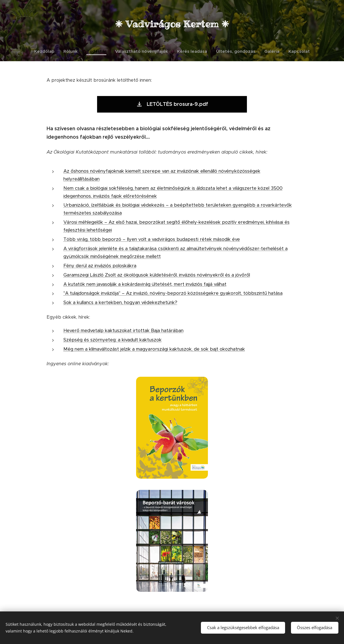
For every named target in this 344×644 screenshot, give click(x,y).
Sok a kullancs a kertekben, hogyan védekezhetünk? (120, 302)
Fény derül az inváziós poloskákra (100, 266)
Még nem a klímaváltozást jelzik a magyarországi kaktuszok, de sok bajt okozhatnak (154, 349)
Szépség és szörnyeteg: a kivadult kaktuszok (113, 340)
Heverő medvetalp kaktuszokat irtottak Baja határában (123, 331)
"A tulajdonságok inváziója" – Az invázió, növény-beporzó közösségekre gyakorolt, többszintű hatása (173, 293)
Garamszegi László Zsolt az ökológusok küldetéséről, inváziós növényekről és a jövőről (157, 275)
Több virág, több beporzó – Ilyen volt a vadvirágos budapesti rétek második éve (152, 239)
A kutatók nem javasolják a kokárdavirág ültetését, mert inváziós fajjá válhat (145, 284)
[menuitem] (47, 51)
